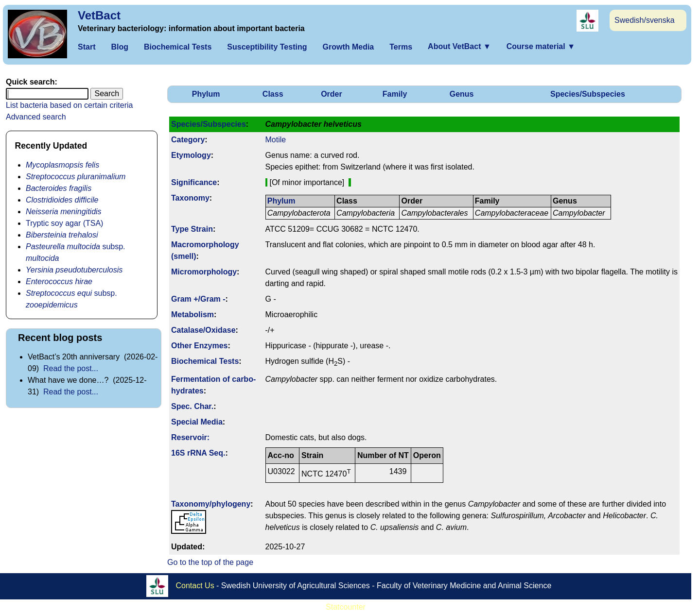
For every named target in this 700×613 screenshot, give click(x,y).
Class (273, 94)
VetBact (99, 15)
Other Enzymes (199, 346)
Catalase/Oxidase (203, 330)
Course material (541, 46)
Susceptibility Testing (267, 47)
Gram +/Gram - (198, 299)
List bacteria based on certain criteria (69, 105)
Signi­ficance (194, 182)
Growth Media (348, 47)
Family (395, 94)
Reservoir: (190, 437)
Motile (276, 140)
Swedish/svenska (645, 20)
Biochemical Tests (178, 47)
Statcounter (346, 607)
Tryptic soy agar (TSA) (64, 223)
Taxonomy (190, 198)
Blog (120, 47)
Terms (401, 47)
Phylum (206, 94)
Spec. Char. (192, 406)
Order (332, 94)
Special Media (197, 422)
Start (87, 47)
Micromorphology (204, 272)
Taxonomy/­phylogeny (211, 504)
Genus (462, 94)
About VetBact (459, 46)
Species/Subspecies (588, 94)
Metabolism (192, 315)
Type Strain (192, 229)
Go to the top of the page (210, 562)
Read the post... (71, 368)
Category (188, 140)
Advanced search (36, 117)
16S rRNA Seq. (198, 453)
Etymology (191, 155)
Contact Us (195, 585)
